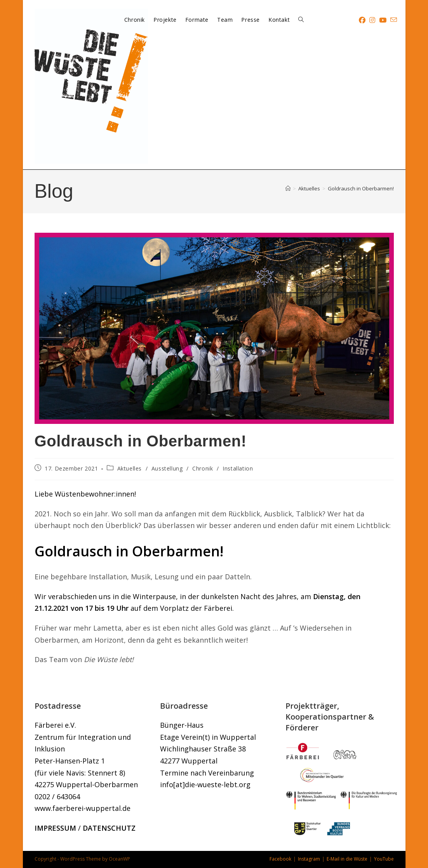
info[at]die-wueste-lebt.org (205, 784)
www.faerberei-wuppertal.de (83, 808)
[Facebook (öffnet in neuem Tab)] (362, 20)
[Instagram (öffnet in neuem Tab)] (372, 20)
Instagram (309, 859)
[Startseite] (288, 188)
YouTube (384, 859)
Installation (238, 468)
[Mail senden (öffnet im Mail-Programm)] (394, 20)
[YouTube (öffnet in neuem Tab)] (383, 20)
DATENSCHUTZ (109, 828)
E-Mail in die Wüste (347, 859)
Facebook (280, 859)
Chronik (203, 468)
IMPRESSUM (55, 828)
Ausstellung (167, 468)
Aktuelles (130, 468)
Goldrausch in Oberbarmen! (361, 188)
